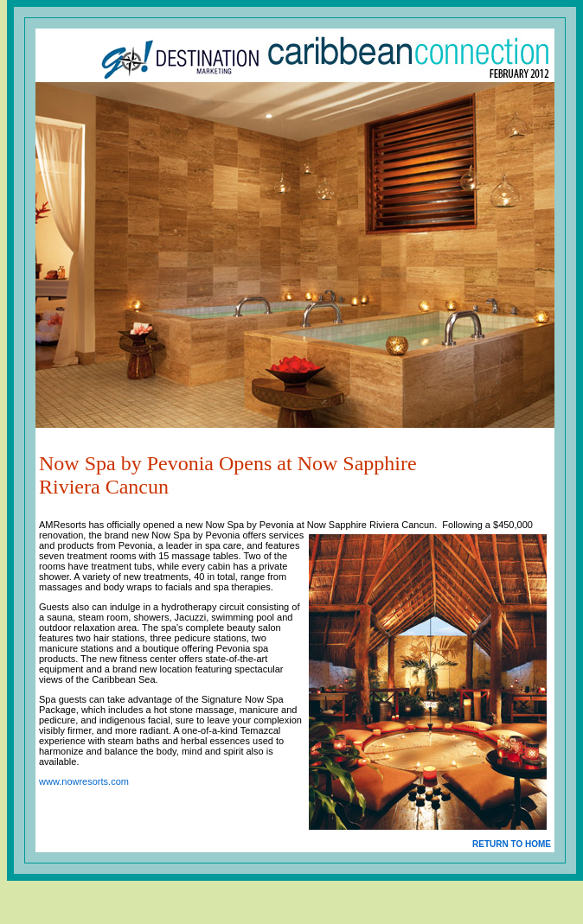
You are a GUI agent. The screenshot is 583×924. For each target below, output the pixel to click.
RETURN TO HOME (512, 844)
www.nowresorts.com (84, 781)
